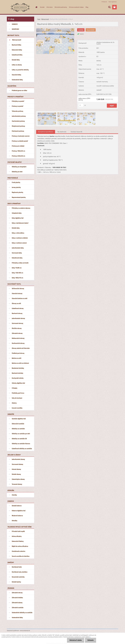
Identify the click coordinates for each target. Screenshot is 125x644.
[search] (109, 7)
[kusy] (81, 105)
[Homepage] (36, 7)
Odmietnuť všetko (76, 640)
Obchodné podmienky (61, 7)
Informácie (50, 7)
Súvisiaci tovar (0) (76, 132)
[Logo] (20, 7)
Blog (87, 7)
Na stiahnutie (62, 132)
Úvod (39, 19)
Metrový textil (45, 19)
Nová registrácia (113, 2)
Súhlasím (91, 640)
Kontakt (42, 7)
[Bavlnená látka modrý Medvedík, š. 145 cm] (55, 29)
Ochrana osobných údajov (76, 7)
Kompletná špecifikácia (46, 132)
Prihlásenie (104, 2)
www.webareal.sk (25, 630)
